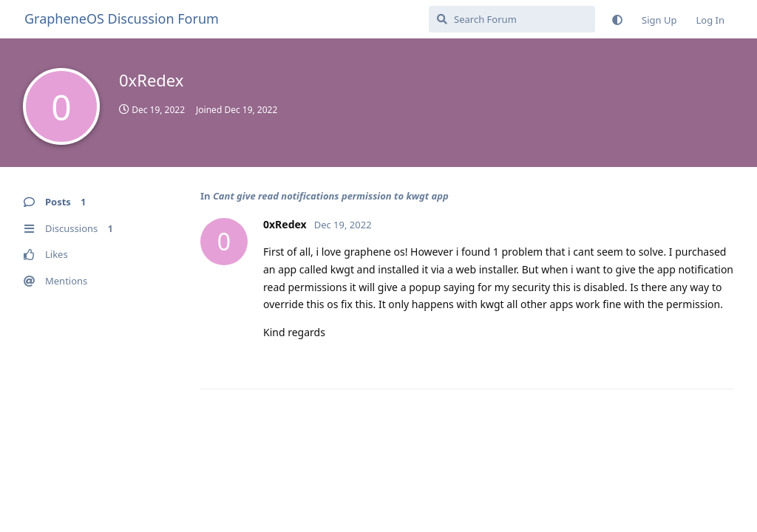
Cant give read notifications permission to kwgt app (331, 196)
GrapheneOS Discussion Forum (122, 18)
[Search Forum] (512, 19)
